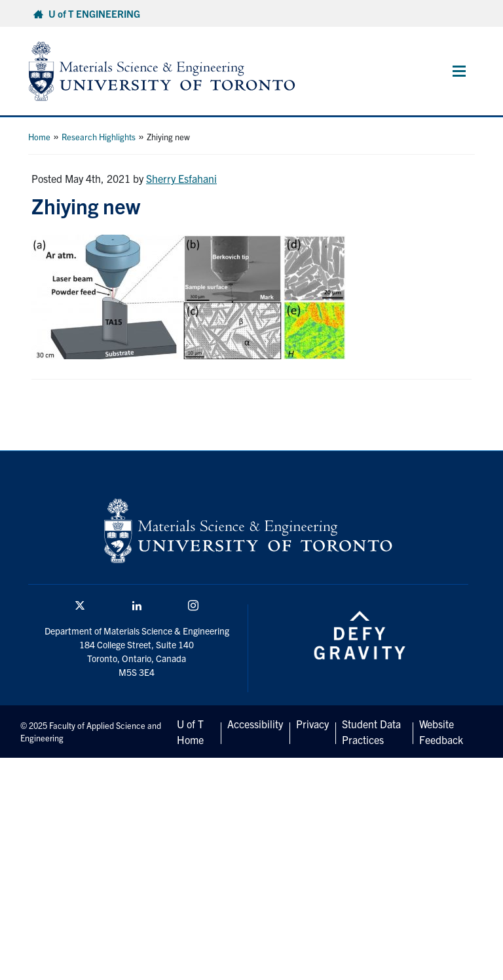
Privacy (312, 724)
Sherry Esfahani (181, 178)
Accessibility (255, 724)
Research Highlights (99, 137)
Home (39, 137)
